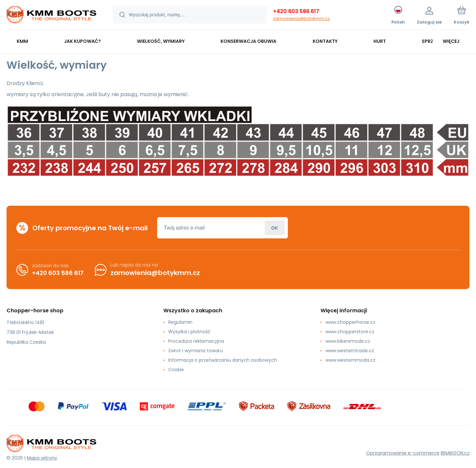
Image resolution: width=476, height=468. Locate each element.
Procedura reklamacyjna (196, 341)
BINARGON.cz (455, 453)
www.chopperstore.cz (350, 332)
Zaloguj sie (275, 228)
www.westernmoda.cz (350, 360)
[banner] (51, 16)
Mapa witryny (42, 458)
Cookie (176, 370)
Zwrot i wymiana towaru (196, 351)
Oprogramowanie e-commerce (403, 453)
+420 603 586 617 (296, 11)
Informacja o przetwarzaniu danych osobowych (223, 360)
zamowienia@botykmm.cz (302, 18)
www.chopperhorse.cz (350, 322)
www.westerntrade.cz (350, 351)
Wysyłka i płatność (189, 332)
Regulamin (180, 322)
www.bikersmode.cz (348, 341)
